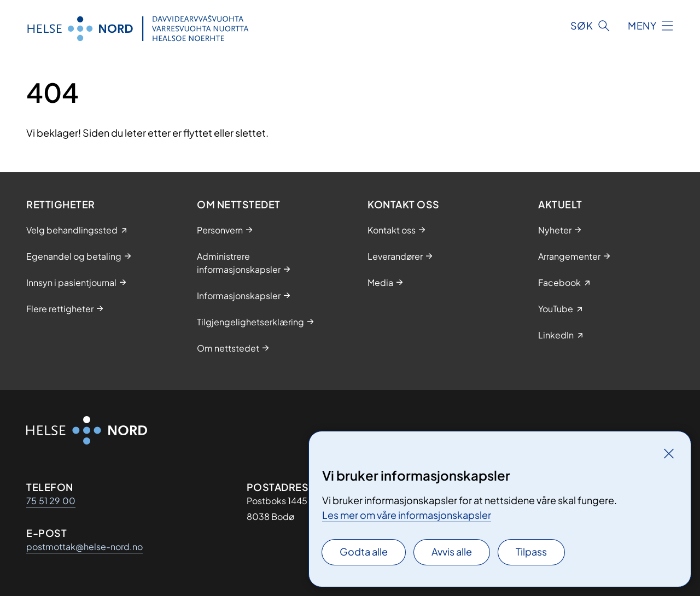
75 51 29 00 (51, 501)
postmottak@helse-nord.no (84, 547)
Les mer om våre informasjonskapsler (407, 515)
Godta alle (364, 551)
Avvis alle (452, 551)
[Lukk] (669, 453)
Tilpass (531, 551)
